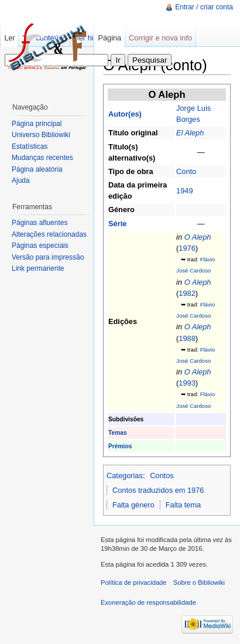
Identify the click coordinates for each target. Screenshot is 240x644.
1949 (184, 191)
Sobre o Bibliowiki (199, 582)
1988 (187, 338)
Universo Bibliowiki (41, 135)
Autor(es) (125, 114)
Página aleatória (37, 169)
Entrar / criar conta (204, 7)
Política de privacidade (134, 582)
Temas (118, 433)
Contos (162, 476)
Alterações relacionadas (49, 234)
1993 (187, 383)
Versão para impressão (48, 257)
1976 (187, 248)
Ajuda (21, 180)
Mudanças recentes (42, 158)
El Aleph (190, 133)
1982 (187, 293)
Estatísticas (30, 146)
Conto (186, 171)
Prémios (120, 446)
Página (109, 38)
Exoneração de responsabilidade (148, 602)
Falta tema (183, 505)
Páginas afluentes (40, 223)
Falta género (133, 505)
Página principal (37, 124)
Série (117, 224)
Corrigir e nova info (160, 38)
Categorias (125, 476)
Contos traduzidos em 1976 (158, 490)
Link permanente (38, 268)
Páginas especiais (40, 246)
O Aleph (198, 237)
